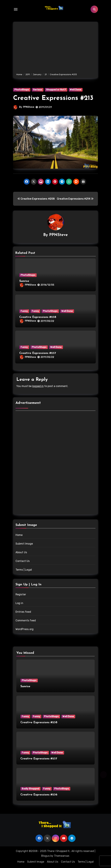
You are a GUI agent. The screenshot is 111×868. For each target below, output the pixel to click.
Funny (24, 311)
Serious (38, 90)
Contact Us (23, 561)
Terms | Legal (24, 570)
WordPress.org (25, 629)
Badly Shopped (30, 789)
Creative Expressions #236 (39, 795)
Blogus (45, 856)
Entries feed (23, 612)
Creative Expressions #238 (38, 317)
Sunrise (24, 281)
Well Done (76, 90)
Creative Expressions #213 (53, 98)
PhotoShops (22, 90)
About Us (21, 552)
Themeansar (62, 856)
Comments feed (26, 620)
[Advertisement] (56, 48)
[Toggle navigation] (16, 9)
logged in (38, 386)
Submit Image (24, 544)
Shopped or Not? (56, 90)
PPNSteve (29, 107)
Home (19, 535)
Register (21, 594)
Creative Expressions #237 (38, 353)
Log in (19, 603)
